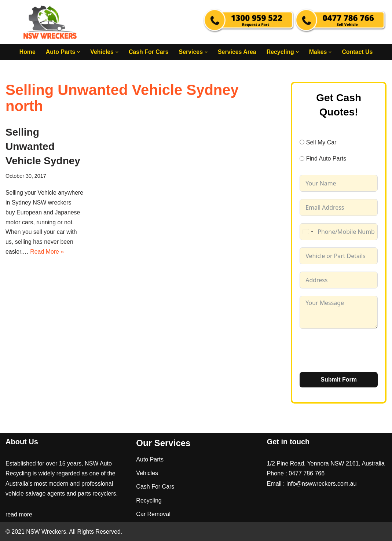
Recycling (149, 500)
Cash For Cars (148, 52)
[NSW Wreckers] (51, 22)
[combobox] (308, 232)
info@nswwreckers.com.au (321, 483)
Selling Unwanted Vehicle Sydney (43, 146)
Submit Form (339, 380)
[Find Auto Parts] (302, 159)
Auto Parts (150, 459)
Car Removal (153, 514)
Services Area (237, 52)
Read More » (47, 253)
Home (27, 52)
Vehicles (147, 473)
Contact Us (358, 52)
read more (19, 514)
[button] (78, 52)
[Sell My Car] (302, 142)
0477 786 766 (307, 473)
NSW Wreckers (45, 532)
